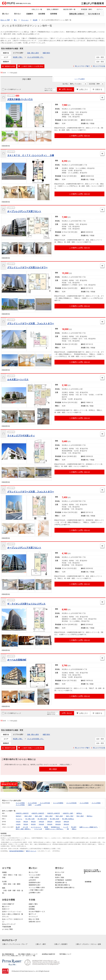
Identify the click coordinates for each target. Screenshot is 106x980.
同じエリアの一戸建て (82, 66)
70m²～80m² (80, 816)
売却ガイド (6, 909)
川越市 (30, 805)
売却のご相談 (60, 877)
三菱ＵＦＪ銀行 (41, 944)
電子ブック (32, 914)
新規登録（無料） (87, 9)
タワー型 (25, 827)
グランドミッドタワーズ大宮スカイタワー (27, 267)
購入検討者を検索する (63, 885)
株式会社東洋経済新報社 (16, 851)
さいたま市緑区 (84, 803)
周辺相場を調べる (61, 882)
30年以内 (66, 822)
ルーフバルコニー (36, 827)
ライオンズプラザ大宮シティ (21, 436)
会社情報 (42, 14)
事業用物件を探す (35, 885)
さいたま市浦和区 (58, 803)
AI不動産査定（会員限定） (64, 880)
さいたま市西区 (20, 803)
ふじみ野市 (38, 805)
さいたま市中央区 (45, 803)
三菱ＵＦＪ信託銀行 (61, 944)
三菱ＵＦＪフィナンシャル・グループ (15, 944)
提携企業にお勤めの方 (77, 14)
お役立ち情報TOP (8, 904)
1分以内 (18, 824)
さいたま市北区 (32, 803)
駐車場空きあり (56, 827)
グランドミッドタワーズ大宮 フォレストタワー (31, 323)
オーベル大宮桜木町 (17, 660)
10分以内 (41, 824)
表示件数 (93, 84)
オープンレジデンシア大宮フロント (24, 211)
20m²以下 (19, 816)
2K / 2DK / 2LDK (42, 819)
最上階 (18, 827)
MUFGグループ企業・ (92, 871)
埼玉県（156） (18, 57)
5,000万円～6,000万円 (53, 813)
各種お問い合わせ (35, 922)
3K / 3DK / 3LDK (55, 819)
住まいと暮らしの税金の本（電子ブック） (13, 915)
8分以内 (33, 824)
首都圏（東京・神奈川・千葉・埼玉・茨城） (13, 875)
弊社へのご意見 (34, 919)
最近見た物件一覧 (69, 9)
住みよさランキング (9, 924)
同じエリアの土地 (99, 66)
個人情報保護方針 (8, 954)
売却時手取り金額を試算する (65, 887)
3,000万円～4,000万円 (22, 813)
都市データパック (31, 851)
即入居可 (74, 827)
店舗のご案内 (33, 904)
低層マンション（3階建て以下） (89, 827)
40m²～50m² (49, 816)
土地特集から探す (35, 893)
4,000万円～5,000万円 (38, 813)
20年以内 (58, 822)
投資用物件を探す (35, 882)
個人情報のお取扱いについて (28, 954)
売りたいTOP (60, 872)
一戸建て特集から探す (36, 890)
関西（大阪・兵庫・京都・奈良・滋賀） (13, 890)
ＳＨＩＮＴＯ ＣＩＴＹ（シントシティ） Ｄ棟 (31, 155)
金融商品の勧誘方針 (49, 954)
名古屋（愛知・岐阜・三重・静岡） (12, 883)
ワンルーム (19, 819)
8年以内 (33, 822)
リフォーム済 (38, 829)
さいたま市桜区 (96, 803)
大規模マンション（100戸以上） (54, 829)
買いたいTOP (33, 872)
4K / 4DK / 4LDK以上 (68, 819)
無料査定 (58, 875)
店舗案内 (30, 14)
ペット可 (66, 827)
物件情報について (65, 954)
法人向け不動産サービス (37, 911)
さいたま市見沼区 (71, 803)
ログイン (100, 9)
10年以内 (41, 822)
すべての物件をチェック (13, 89)
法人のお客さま (94, 14)
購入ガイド (6, 907)
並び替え (67, 84)
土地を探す (32, 880)
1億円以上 (79, 813)
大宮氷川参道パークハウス (20, 99)
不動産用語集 (7, 927)
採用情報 (54, 14)
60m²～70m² (70, 816)
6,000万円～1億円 (68, 813)
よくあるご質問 (7, 929)
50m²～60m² (59, 816)
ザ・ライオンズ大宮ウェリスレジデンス (26, 604)
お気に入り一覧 (37, 9)
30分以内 (66, 824)
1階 (68, 829)
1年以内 (18, 822)
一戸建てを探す (34, 877)
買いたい (6, 14)
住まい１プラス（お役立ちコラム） (13, 920)
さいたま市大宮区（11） (36, 57)
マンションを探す (35, 875)
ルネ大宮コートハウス (18, 380)
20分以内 (58, 824)
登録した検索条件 (53, 9)
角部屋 (46, 827)
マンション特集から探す (37, 887)
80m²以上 (90, 816)
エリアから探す (18, 53)
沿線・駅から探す (33, 53)
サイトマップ (33, 917)
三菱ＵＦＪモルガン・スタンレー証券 (88, 944)
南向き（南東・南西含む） (23, 829)
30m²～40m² (39, 816)
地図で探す (46, 53)
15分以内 (50, 824)
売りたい (18, 14)
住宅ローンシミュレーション (12, 911)
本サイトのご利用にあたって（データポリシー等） (19, 956)
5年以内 (26, 822)
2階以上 (74, 829)
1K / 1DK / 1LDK (30, 819)
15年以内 (50, 822)
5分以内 (26, 824)
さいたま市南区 (20, 805)
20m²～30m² (28, 816)
